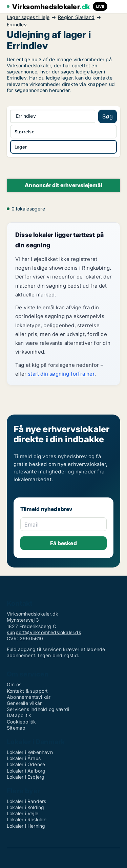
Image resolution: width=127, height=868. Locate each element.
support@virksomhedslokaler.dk (44, 632)
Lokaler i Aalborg (26, 771)
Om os (14, 684)
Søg (108, 116)
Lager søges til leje (28, 17)
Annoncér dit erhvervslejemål (63, 185)
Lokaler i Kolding (25, 807)
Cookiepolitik (22, 722)
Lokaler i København (30, 752)
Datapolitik (19, 715)
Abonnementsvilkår (29, 697)
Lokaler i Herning (26, 826)
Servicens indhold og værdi (38, 709)
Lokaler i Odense (26, 764)
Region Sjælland (76, 17)
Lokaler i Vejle (23, 813)
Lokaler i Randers (26, 801)
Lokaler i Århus (24, 758)
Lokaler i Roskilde (27, 819)
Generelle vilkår (24, 703)
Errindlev (17, 25)
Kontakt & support (27, 691)
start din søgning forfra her (61, 374)
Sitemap (16, 728)
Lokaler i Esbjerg (26, 777)
